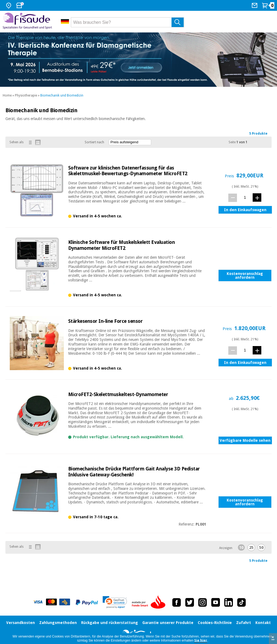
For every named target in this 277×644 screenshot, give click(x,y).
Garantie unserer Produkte (168, 623)
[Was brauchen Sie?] (128, 22)
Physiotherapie (26, 95)
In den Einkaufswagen (245, 210)
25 (251, 547)
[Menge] (245, 197)
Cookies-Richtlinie (215, 623)
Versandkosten (21, 623)
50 (261, 547)
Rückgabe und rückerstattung (110, 623)
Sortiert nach (94, 142)
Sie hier (201, 640)
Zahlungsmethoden (58, 623)
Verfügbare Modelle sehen (245, 440)
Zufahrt (244, 623)
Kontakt (263, 623)
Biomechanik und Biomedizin (62, 95)
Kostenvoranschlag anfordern (245, 275)
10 (241, 547)
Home (7, 95)
